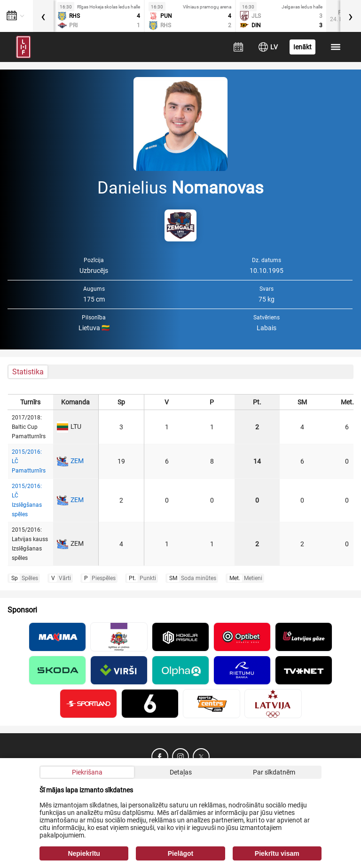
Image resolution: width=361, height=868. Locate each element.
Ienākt (302, 47)
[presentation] (43, 16)
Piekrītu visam (277, 853)
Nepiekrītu (84, 853)
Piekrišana (87, 772)
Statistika (28, 372)
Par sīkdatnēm (274, 772)
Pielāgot (180, 853)
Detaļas (181, 772)
